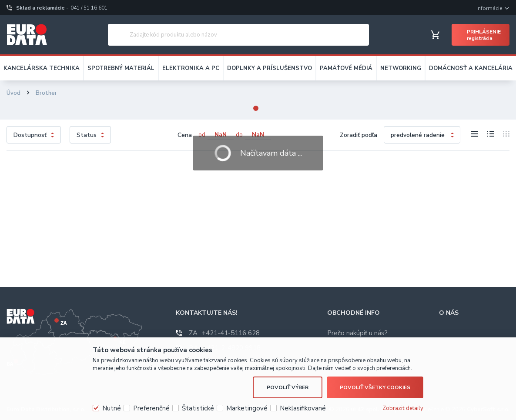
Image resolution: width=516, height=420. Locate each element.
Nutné (112, 408)
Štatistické (198, 408)
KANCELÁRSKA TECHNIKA (42, 68)
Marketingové (247, 408)
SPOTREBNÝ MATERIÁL (121, 68)
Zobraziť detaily (403, 408)
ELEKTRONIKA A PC (191, 68)
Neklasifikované (303, 408)
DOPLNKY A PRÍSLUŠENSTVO (270, 68)
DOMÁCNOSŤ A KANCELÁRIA (471, 68)
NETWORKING (401, 68)
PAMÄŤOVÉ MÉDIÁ (346, 68)
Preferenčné (151, 408)
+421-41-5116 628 (224, 333)
